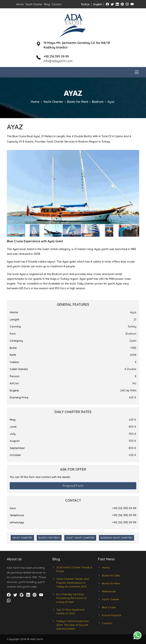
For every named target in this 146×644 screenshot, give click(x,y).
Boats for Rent (78, 102)
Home (20, 4)
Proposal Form (73, 486)
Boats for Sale (111, 575)
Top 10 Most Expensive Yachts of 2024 (70, 611)
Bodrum (98, 102)
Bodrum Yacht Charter (116, 538)
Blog (47, 4)
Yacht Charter (34, 4)
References (109, 591)
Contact (56, 4)
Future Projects (111, 615)
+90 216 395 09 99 (124, 508)
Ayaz (111, 102)
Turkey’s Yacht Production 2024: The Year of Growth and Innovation (73, 625)
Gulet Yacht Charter (80, 538)
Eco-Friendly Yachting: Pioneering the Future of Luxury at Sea (71, 598)
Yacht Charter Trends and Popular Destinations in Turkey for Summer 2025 (72, 583)
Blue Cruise (109, 607)
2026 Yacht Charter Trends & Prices (74, 569)
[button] (136, 153)
